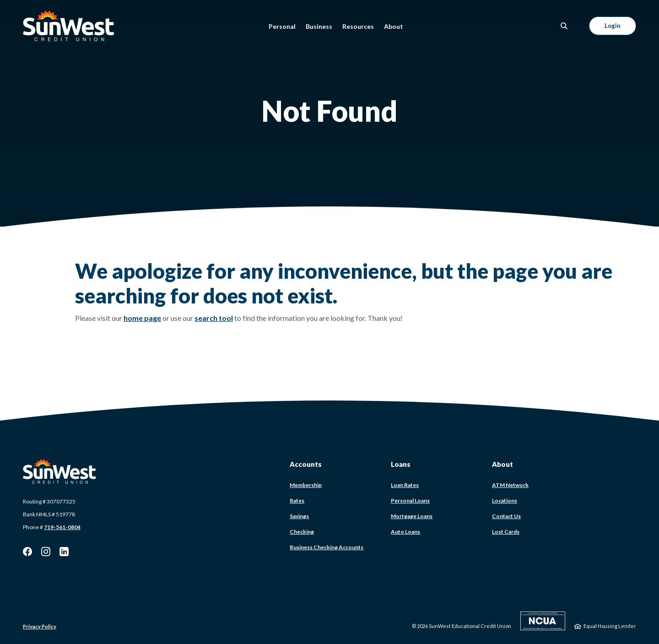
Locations (505, 501)
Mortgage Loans (412, 516)
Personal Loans (410, 501)
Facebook (27, 552)
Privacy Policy (40, 626)
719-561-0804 (62, 527)
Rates (297, 501)
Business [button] (319, 26)
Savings (299, 516)
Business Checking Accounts (327, 547)
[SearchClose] (564, 26)
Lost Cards (506, 532)
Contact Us (506, 516)
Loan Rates (405, 485)
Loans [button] (401, 464)
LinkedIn (64, 552)
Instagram (46, 552)
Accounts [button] (306, 464)
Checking (302, 532)
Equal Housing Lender (610, 626)
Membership (306, 485)
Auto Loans (405, 532)
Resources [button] (358, 26)
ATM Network (510, 485)
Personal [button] (282, 26)
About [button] (394, 26)
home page (142, 318)
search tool (214, 318)
